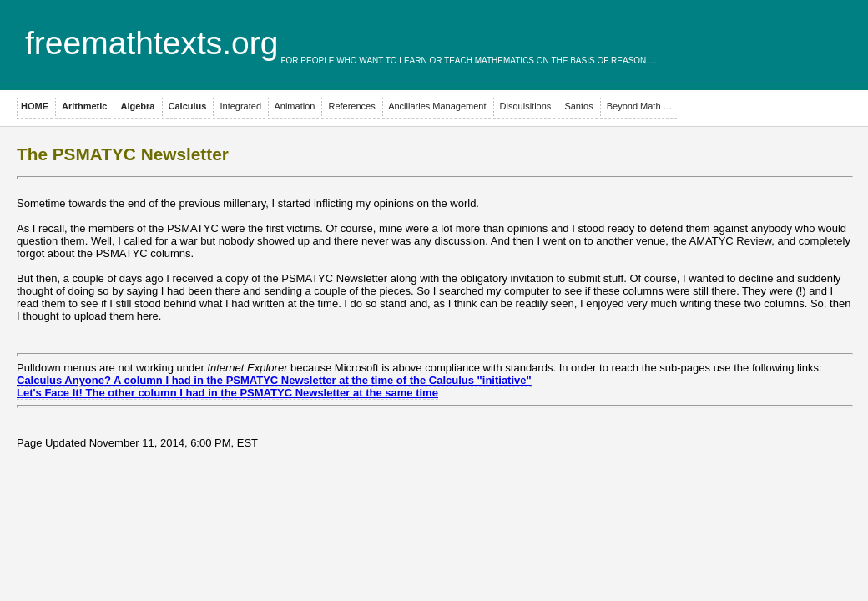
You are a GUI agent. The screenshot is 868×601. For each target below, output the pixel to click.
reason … (634, 61)
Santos (577, 106)
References (350, 106)
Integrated (239, 106)
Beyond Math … (638, 106)
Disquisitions (525, 106)
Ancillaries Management (437, 106)
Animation (293, 106)
